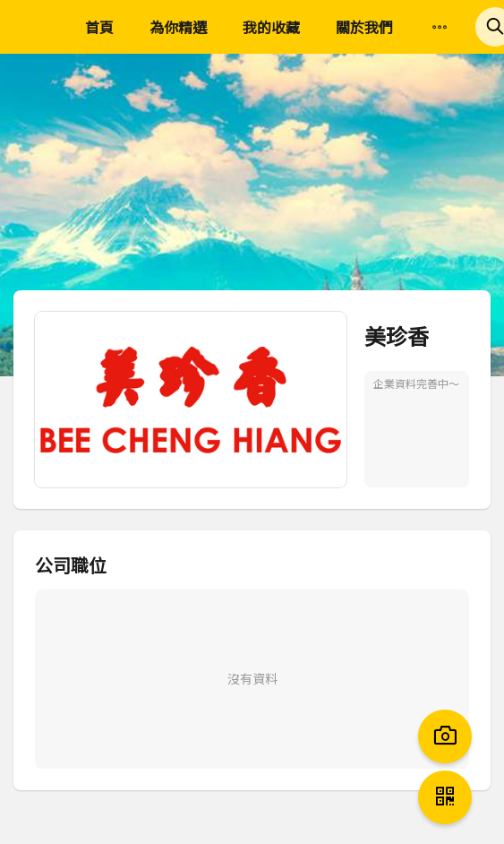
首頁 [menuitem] (99, 27)
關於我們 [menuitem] (364, 27)
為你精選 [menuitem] (178, 27)
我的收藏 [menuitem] (271, 27)
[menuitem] (440, 28)
